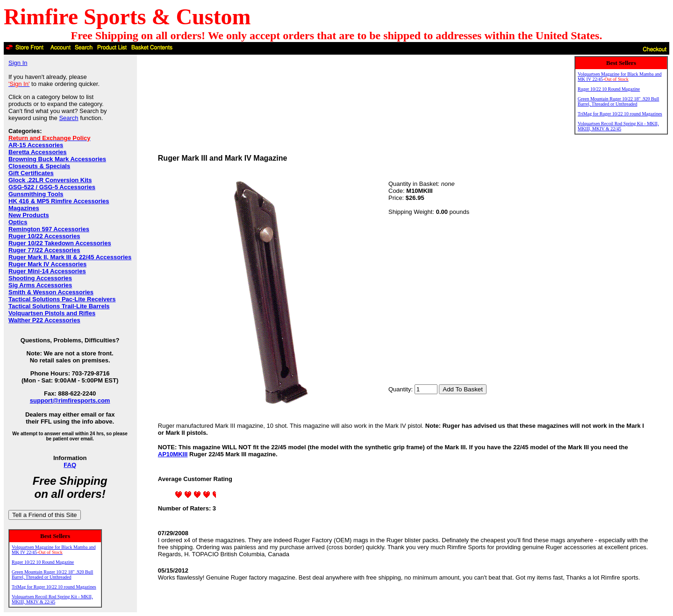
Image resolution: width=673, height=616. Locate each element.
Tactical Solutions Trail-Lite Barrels (59, 306)
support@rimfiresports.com (70, 400)
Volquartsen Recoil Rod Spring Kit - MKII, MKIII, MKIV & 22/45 (52, 599)
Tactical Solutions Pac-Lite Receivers (62, 299)
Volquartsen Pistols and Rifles (52, 313)
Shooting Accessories (40, 278)
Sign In (18, 63)
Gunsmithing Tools (36, 194)
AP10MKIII (173, 454)
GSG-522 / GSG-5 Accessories (52, 187)
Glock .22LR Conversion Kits (50, 180)
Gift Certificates (31, 173)
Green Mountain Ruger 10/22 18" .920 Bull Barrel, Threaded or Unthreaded (52, 574)
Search (68, 118)
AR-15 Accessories (36, 145)
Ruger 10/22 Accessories (44, 236)
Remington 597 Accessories (49, 229)
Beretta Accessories (38, 152)
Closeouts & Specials (39, 166)
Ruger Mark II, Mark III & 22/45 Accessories (70, 257)
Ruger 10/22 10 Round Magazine (43, 562)
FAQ (70, 465)
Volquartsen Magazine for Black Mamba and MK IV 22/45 (54, 550)
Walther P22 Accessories (44, 320)
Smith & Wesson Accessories (51, 292)
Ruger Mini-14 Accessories (47, 271)
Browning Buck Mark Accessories (57, 159)
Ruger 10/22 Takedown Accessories (60, 243)
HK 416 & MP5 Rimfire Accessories (59, 201)
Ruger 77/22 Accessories (44, 250)
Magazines (24, 208)
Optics (18, 222)
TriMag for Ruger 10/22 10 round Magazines (54, 587)
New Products (29, 215)
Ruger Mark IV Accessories (47, 264)
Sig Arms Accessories (40, 285)
